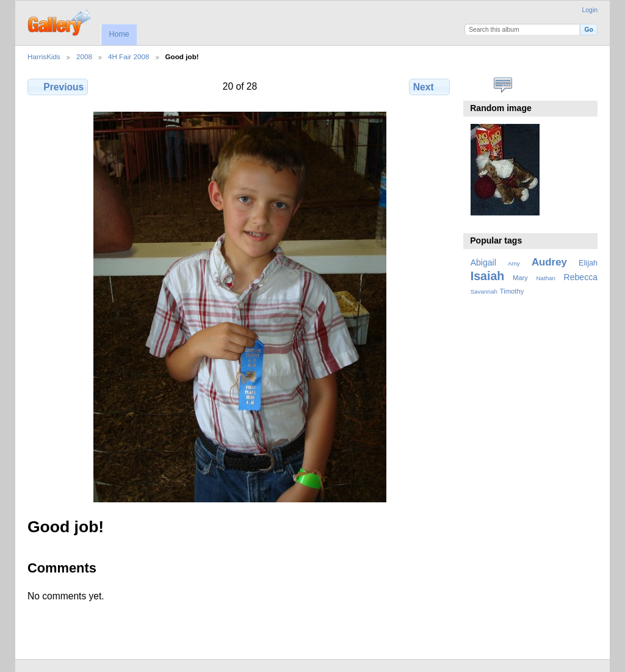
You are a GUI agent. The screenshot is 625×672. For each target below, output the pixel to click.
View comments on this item (503, 85)
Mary (520, 278)
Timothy (512, 291)
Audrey (549, 262)
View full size (477, 85)
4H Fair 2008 (129, 56)
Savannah (484, 291)
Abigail (483, 262)
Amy (514, 263)
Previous (58, 87)
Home (119, 34)
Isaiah (488, 276)
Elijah (588, 263)
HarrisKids (44, 56)
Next (429, 87)
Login (590, 10)
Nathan (546, 278)
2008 (84, 56)
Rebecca (581, 277)
